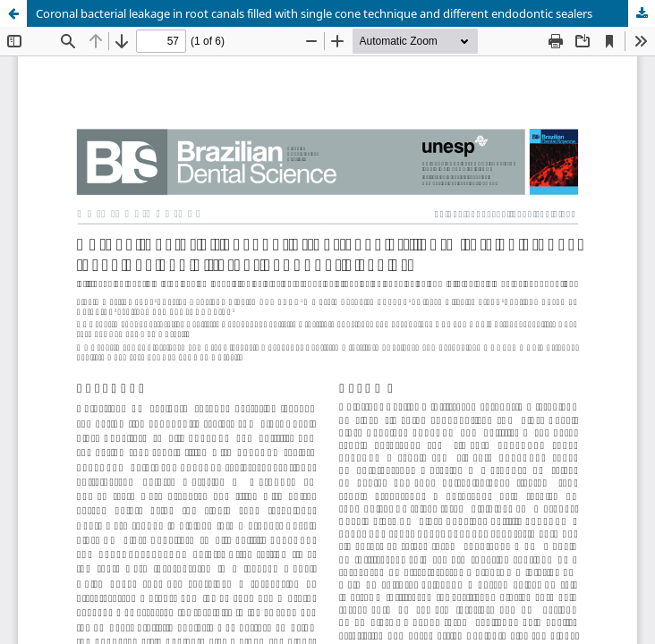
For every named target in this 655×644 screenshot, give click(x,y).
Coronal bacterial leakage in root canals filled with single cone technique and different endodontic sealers (314, 13)
